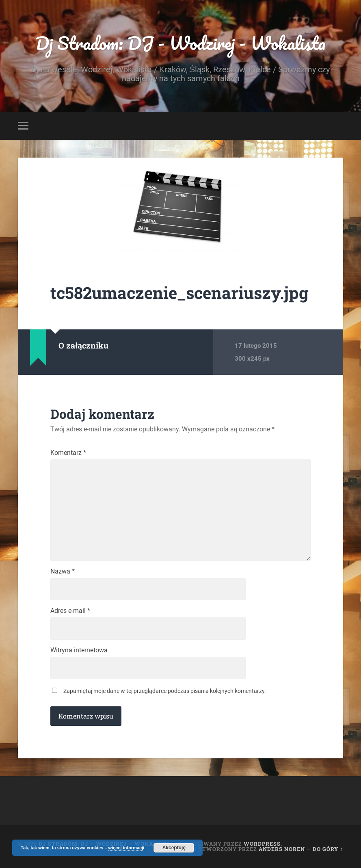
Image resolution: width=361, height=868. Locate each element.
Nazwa (63, 571)
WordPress (262, 844)
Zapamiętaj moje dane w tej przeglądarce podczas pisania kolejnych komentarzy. (165, 691)
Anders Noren (282, 849)
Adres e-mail (70, 611)
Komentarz (68, 453)
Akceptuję (174, 848)
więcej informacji (126, 848)
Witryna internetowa (79, 650)
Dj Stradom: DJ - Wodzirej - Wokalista (180, 43)
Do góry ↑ (328, 849)
